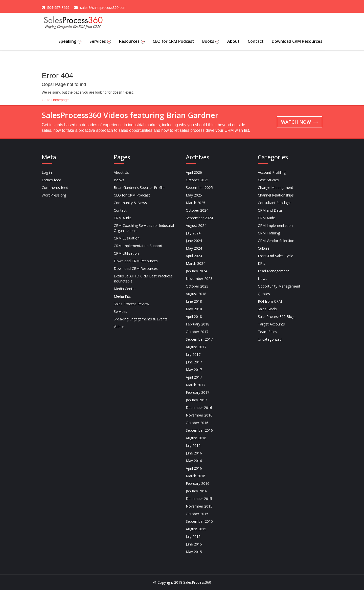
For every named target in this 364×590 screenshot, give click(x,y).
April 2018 (194, 316)
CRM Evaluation (127, 238)
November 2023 (199, 279)
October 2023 (197, 286)
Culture (264, 248)
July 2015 (193, 537)
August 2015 (196, 529)
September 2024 (199, 218)
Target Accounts (271, 324)
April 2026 (194, 172)
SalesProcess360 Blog (276, 316)
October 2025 (197, 180)
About (233, 41)
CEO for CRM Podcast (173, 41)
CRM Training (269, 233)
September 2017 (199, 339)
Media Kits (122, 296)
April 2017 (194, 377)
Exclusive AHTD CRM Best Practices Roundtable (143, 279)
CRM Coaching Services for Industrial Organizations (144, 228)
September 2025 (199, 188)
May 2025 (194, 195)
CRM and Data (270, 210)
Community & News (130, 203)
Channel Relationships (276, 195)
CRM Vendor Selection (276, 241)
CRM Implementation (275, 225)
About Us (121, 172)
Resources (132, 41)
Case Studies (268, 180)
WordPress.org (54, 195)
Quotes (264, 294)
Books (211, 41)
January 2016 (196, 491)
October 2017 (197, 332)
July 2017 (193, 354)
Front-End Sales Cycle (276, 256)
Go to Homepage (55, 100)
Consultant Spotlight (274, 203)
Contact (256, 41)
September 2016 (199, 430)
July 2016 (193, 445)
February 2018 (198, 324)
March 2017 (196, 385)
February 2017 (198, 392)
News (263, 279)
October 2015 (197, 514)
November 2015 (199, 506)
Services (100, 41)
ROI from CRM (270, 301)
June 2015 (194, 544)
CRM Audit (122, 218)
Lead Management (273, 271)
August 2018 (196, 294)
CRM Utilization (126, 253)
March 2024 (196, 263)
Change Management (276, 188)
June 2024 (194, 241)
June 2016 (194, 453)
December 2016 (199, 408)
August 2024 (196, 225)
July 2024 (193, 233)
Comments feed (55, 188)
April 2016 (194, 468)
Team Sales (267, 332)
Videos (119, 327)
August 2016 (196, 438)
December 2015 (199, 499)
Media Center (125, 289)
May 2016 (194, 461)
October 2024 (197, 210)
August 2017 (196, 347)
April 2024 (194, 256)
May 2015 (194, 552)
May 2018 (194, 309)
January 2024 (196, 271)
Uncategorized (270, 339)
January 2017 (196, 400)
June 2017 (194, 362)
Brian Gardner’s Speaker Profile (139, 188)
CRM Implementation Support (138, 246)
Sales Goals (267, 309)
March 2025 (196, 203)
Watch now (300, 122)
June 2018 (194, 301)
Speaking (70, 41)
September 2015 (199, 521)
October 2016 (197, 423)
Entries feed (51, 180)
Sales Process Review (131, 304)
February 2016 (198, 483)
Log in (47, 172)
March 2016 (196, 476)
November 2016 (199, 415)
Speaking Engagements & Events (141, 319)
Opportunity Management (279, 286)
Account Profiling (272, 172)
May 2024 (194, 248)
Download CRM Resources (297, 41)
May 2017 (194, 370)
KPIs (261, 263)
